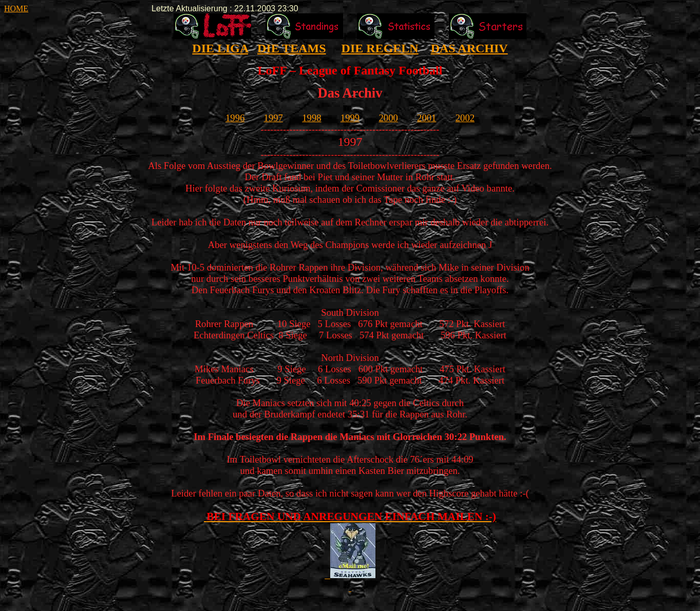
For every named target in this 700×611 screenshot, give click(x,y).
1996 (235, 118)
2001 (427, 118)
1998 (311, 118)
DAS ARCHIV (469, 48)
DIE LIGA (220, 48)
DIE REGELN (380, 48)
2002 (465, 118)
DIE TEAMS (292, 48)
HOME (16, 8)
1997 (273, 118)
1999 (350, 118)
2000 (388, 118)
